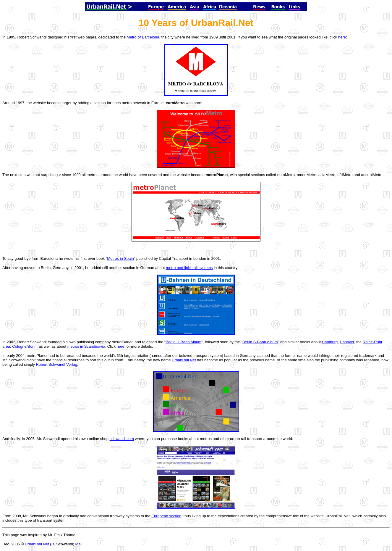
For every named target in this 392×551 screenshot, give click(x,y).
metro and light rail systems (189, 268)
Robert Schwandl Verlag (56, 364)
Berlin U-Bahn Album (183, 342)
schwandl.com (122, 439)
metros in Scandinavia (86, 346)
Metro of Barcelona (143, 37)
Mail (79, 544)
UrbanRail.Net (184, 360)
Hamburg (330, 342)
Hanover (347, 342)
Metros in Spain (120, 258)
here (342, 37)
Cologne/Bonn (24, 346)
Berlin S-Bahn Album (260, 342)
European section (166, 516)
